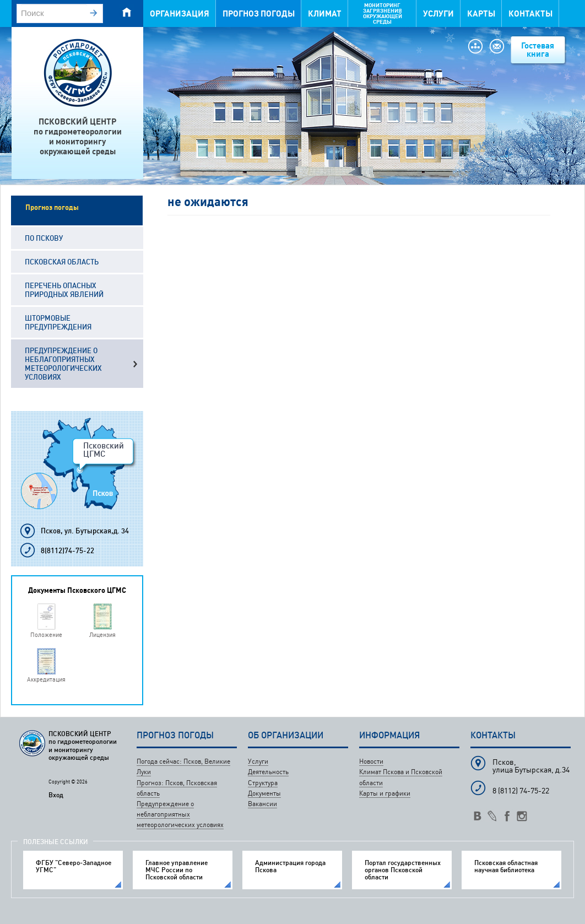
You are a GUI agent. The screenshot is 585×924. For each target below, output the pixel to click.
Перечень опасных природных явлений (64, 290)
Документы (264, 793)
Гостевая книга (538, 50)
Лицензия (102, 634)
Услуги (438, 13)
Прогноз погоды (259, 13)
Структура (263, 783)
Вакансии (262, 804)
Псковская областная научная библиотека (506, 866)
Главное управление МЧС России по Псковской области (177, 870)
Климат (325, 13)
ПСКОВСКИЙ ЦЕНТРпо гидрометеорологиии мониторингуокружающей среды (78, 136)
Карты (481, 13)
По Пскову (44, 238)
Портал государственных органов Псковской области (403, 870)
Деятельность (268, 772)
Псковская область (62, 262)
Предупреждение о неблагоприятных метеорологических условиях (63, 364)
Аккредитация (46, 679)
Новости (371, 761)
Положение (46, 634)
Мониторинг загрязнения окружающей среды (383, 13)
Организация (180, 13)
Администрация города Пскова (290, 866)
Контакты (530, 13)
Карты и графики (385, 793)
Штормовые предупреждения (58, 322)
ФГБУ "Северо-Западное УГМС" (74, 866)
